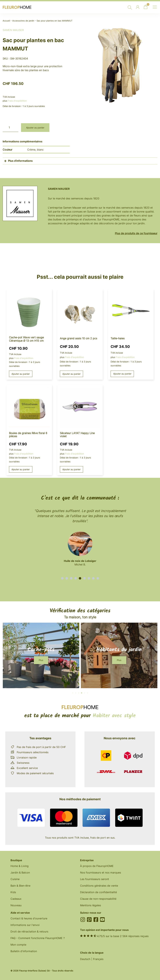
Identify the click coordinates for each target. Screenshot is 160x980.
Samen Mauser (13, 30)
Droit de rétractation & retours (29, 931)
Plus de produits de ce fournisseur (136, 233)
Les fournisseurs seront (95, 879)
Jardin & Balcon (20, 873)
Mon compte (18, 945)
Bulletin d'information (24, 951)
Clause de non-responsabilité (98, 899)
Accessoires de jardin (23, 21)
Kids (13, 892)
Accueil (6, 21)
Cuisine (15, 879)
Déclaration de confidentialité (98, 892)
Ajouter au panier (35, 128)
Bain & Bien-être (20, 886)
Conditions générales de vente (99, 886)
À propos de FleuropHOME (97, 866)
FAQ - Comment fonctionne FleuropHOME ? (38, 938)
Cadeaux (16, 899)
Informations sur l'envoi (25, 925)
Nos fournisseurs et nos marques (101, 873)
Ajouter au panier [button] (21, 374)
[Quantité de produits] (11, 128)
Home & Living (20, 866)
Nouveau (16, 905)
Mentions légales (91, 905)
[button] (62, 578)
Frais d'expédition (17, 101)
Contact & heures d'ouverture (29, 918)
